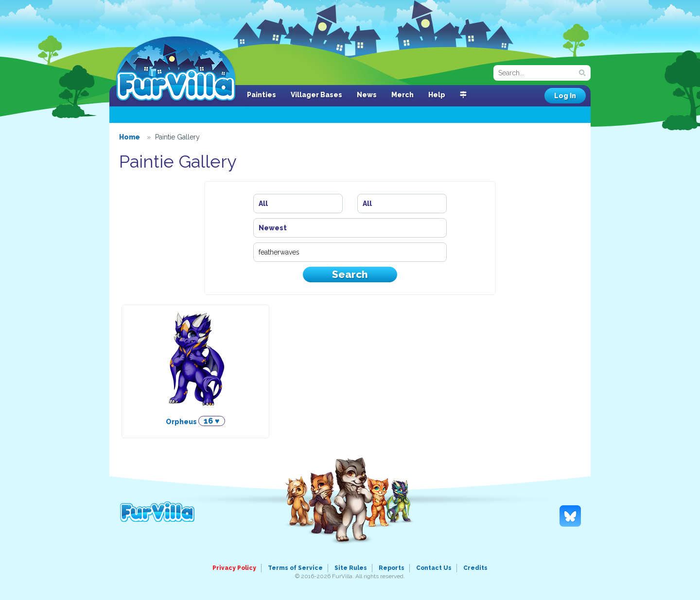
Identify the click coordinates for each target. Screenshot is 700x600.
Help (437, 95)
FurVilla (176, 69)
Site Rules (351, 568)
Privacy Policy (234, 568)
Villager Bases (316, 95)
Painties (262, 95)
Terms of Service (295, 568)
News (367, 95)
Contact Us (434, 568)
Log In (565, 96)
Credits (475, 568)
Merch (402, 95)
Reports (392, 568)
